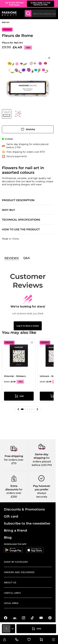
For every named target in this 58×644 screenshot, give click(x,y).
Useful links (12, 593)
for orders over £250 (15, 493)
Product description (18, 200)
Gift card (11, 516)
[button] (18, 409)
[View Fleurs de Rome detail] (18, 114)
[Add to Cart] (36, 629)
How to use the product (21, 230)
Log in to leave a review (28, 326)
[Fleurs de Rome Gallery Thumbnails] (12, 114)
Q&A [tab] (27, 258)
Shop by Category (16, 562)
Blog (8, 537)
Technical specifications (21, 220)
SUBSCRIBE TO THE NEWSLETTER (41, 4)
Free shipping (14, 456)
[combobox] (40, 13)
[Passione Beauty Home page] (9, 13)
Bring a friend (15, 530)
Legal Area (11, 603)
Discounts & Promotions (24, 509)
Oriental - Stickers (15, 376)
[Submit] (28, 13)
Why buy (9, 210)
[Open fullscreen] (49, 58)
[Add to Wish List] (28, 129)
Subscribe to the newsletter (27, 523)
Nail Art (6, 22)
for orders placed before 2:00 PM (42, 461)
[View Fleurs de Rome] (7, 114)
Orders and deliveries (19, 572)
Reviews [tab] (12, 258)
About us (10, 583)
